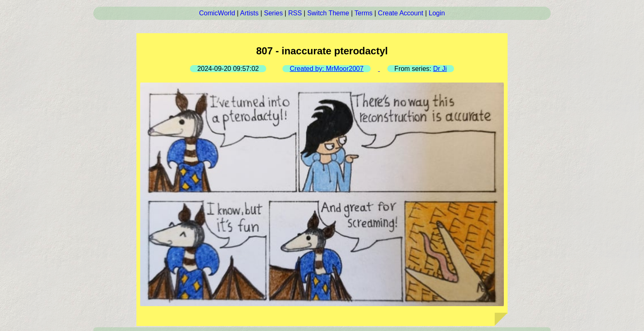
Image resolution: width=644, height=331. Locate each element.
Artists (249, 13)
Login (437, 13)
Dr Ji (440, 69)
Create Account (400, 13)
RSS (295, 13)
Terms (364, 13)
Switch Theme (328, 13)
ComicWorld (217, 13)
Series (273, 13)
